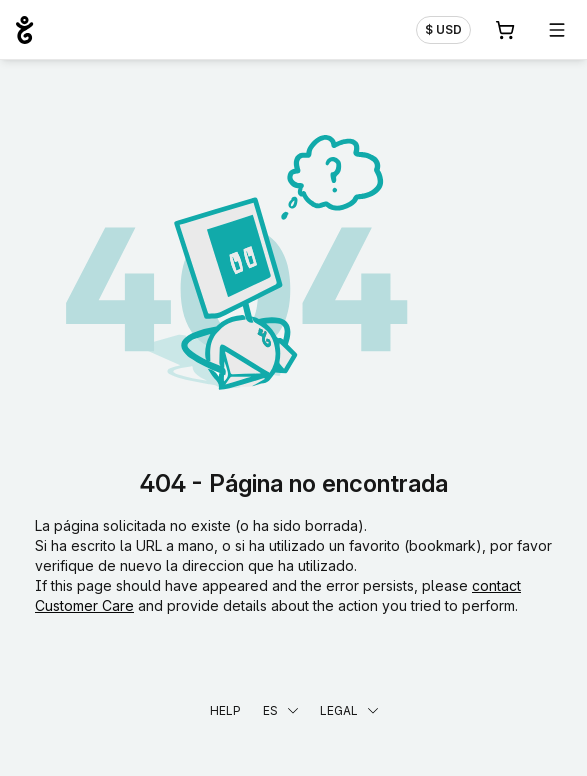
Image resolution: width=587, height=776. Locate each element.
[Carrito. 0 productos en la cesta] (505, 30)
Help (225, 710)
